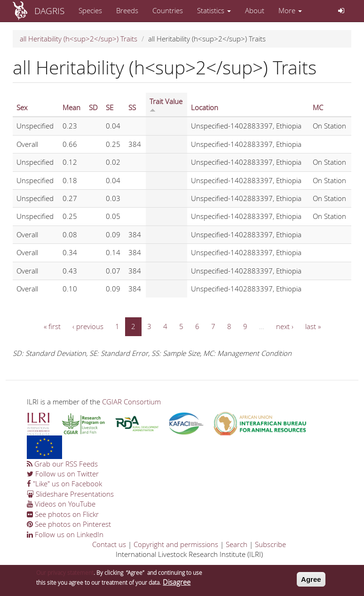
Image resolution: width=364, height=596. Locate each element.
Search (237, 544)
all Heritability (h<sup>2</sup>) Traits (79, 39)
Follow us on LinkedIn (65, 534)
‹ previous (88, 326)
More (290, 10)
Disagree (177, 585)
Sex (22, 107)
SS (132, 107)
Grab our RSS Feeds (62, 464)
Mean (71, 107)
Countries (168, 10)
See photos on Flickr (63, 514)
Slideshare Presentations (70, 494)
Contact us (109, 544)
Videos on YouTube (61, 504)
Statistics (214, 10)
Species (90, 10)
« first (52, 326)
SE (110, 107)
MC (318, 107)
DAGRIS (49, 11)
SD (93, 107)
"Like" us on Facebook (64, 483)
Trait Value (166, 105)
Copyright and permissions (176, 544)
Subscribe (270, 544)
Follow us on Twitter (63, 474)
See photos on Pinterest (69, 524)
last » (313, 326)
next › (285, 326)
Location (205, 107)
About (255, 10)
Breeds (127, 10)
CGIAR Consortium (131, 402)
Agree (311, 582)
